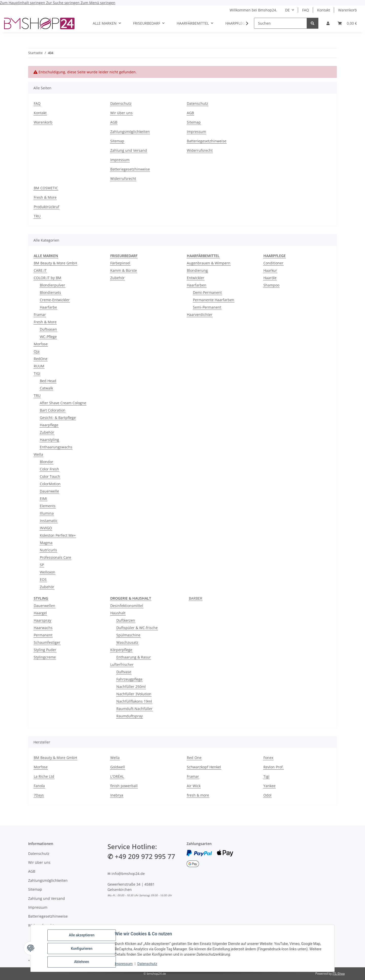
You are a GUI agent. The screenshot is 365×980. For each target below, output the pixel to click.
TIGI (37, 373)
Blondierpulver (52, 285)
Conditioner (273, 263)
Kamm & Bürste (124, 270)
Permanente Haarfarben (214, 300)
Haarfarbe (48, 307)
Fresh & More (45, 197)
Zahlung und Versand (129, 150)
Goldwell (118, 767)
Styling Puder (45, 650)
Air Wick (194, 786)
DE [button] (287, 10)
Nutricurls (48, 550)
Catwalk (46, 388)
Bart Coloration (53, 410)
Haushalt (118, 613)
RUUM (39, 366)
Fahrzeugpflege (129, 679)
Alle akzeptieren (82, 936)
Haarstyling (49, 440)
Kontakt (324, 10)
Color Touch (50, 476)
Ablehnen (82, 962)
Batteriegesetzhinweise (130, 169)
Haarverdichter (200, 315)
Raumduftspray (130, 716)
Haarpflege (49, 425)
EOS (43, 579)
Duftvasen (48, 329)
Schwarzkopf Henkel (204, 767)
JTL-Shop (339, 974)
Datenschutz (148, 964)
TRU (37, 216)
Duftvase (124, 672)
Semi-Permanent (207, 307)
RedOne (41, 359)
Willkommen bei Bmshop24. (253, 10)
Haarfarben (197, 285)
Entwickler (196, 278)
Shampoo (271, 285)
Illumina (47, 513)
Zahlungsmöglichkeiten (130, 132)
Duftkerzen (126, 620)
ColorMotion (50, 484)
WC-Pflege (48, 337)
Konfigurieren (82, 949)
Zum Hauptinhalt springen (23, 3)
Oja (37, 351)
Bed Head (48, 381)
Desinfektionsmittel (127, 606)
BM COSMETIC (46, 188)
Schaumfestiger (47, 642)
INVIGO (46, 528)
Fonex (268, 758)
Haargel (40, 613)
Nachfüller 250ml (131, 687)
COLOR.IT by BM (48, 278)
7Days (39, 795)
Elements (48, 506)
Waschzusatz (127, 642)
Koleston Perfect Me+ (58, 535)
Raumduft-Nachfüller (134, 709)
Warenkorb (348, 10)
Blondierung (197, 270)
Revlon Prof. (273, 767)
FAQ (306, 10)
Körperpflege (121, 650)
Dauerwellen (44, 606)
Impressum (124, 964)
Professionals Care (56, 557)
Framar (40, 315)
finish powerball (124, 786)
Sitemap (117, 141)
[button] (328, 23)
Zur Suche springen (63, 3)
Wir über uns (121, 113)
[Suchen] (280, 23)
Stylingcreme (45, 657)
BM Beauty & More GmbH (55, 263)
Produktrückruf (47, 207)
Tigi (266, 776)
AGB (114, 122)
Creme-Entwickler (55, 300)
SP (42, 565)
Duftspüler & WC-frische (137, 628)
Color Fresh (49, 469)
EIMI (43, 499)
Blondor (47, 462)
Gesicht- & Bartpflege (58, 418)
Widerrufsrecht (123, 179)
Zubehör (47, 432)
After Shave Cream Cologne (63, 403)
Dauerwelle (49, 491)
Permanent (43, 635)
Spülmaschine (128, 635)
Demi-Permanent (207, 292)
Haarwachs (43, 628)
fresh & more (198, 795)
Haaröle (270, 278)
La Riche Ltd (44, 776)
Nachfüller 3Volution (134, 694)
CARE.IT (40, 270)
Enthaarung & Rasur (134, 657)
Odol (267, 795)
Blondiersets (50, 292)
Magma (46, 543)
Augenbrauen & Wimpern (209, 263)
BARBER (196, 598)
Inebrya (117, 795)
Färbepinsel (120, 263)
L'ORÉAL (117, 776)
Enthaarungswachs (56, 447)
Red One (194, 758)
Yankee (269, 786)
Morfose (41, 344)
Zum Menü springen (98, 3)
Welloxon (48, 572)
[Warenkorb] (347, 23)
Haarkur (270, 270)
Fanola (39, 786)
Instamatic (49, 521)
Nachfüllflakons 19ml (134, 701)
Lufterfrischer (122, 664)
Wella (38, 454)
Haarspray (42, 620)
